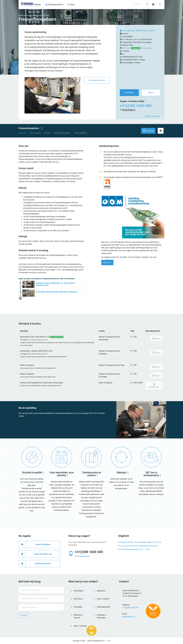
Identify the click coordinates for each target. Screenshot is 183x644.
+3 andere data (146, 48)
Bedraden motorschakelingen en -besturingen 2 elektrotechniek (56, 284)
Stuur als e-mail (152, 116)
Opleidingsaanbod (54, 5)
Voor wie (22, 133)
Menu (71, 5)
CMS (109, 641)
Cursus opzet (35, 133)
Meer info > (107, 262)
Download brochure (97, 80)
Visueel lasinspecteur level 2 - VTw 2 (135, 549)
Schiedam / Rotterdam (102, 616)
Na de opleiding (81, 133)
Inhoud (47, 133)
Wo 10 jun (127, 48)
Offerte (151, 93)
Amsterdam (79, 591)
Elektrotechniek (25, 15)
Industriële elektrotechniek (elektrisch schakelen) (56, 292)
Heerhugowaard (103, 607)
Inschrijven (129, 93)
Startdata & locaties (62, 133)
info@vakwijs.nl (129, 110)
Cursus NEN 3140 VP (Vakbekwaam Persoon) (139, 546)
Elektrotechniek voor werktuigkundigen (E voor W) (141, 542)
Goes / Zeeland (103, 599)
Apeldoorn (101, 591)
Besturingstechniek (41, 15)
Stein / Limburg (80, 626)
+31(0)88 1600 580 (136, 106)
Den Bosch (78, 599)
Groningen (78, 607)
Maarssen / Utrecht (78, 616)
